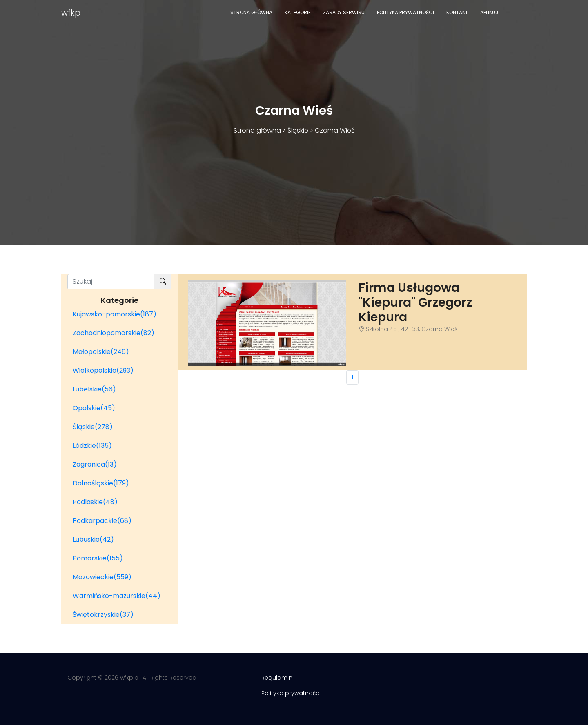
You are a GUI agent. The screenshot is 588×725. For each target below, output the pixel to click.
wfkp (71, 13)
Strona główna (251, 12)
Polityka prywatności (405, 12)
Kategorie (298, 12)
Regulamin (277, 678)
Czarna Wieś (335, 130)
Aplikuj (489, 12)
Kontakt (457, 12)
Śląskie (298, 130)
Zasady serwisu (344, 12)
